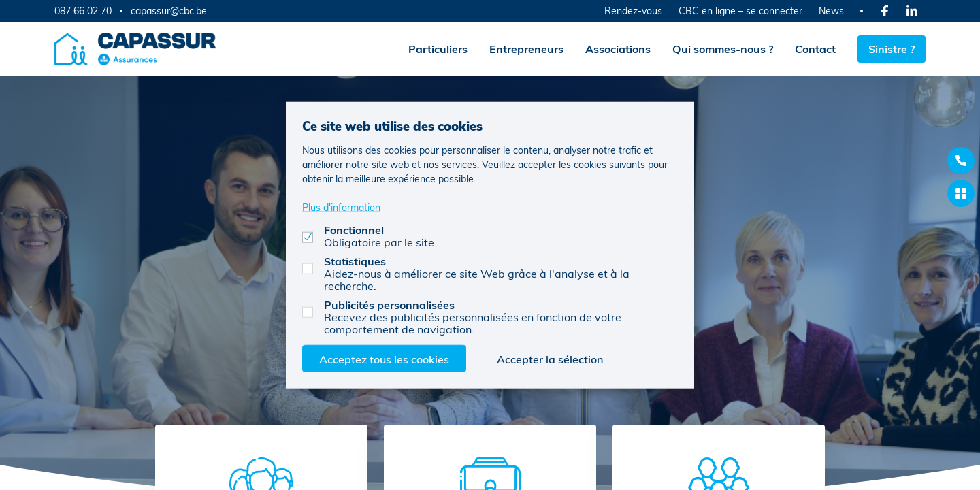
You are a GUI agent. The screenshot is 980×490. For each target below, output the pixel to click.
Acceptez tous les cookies (384, 358)
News (831, 11)
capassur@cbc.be (169, 11)
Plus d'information (341, 207)
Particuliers (438, 49)
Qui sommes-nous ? (723, 49)
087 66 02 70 (83, 11)
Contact (815, 49)
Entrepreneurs (526, 49)
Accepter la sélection (550, 358)
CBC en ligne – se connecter (740, 11)
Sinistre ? (892, 49)
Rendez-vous (633, 11)
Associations (618, 49)
